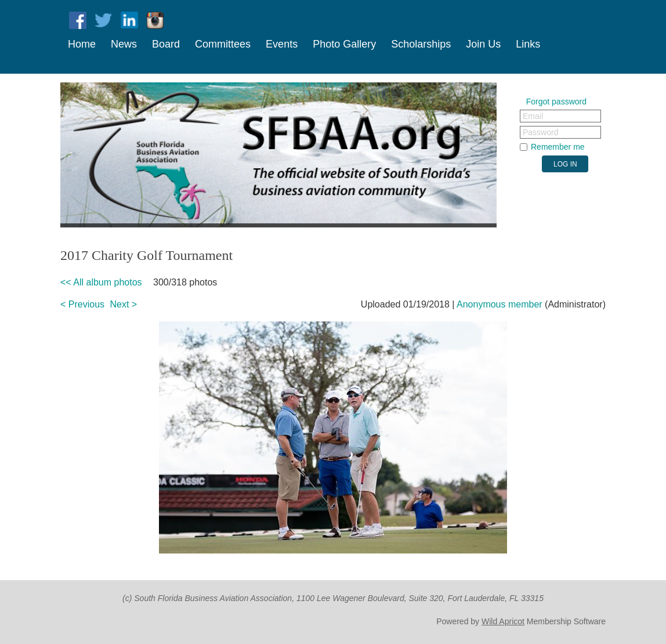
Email (533, 116)
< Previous (82, 304)
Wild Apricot (503, 621)
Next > (124, 304)
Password (540, 132)
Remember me (558, 147)
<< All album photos (101, 282)
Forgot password (556, 102)
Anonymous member (499, 304)
